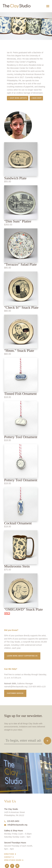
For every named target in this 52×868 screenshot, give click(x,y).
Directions (9, 854)
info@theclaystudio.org (16, 825)
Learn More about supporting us (22, 656)
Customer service (15, 693)
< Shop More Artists (18, 98)
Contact (8, 857)
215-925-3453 (12, 821)
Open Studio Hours (13, 860)
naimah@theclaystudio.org (16, 687)
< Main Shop (36, 98)
